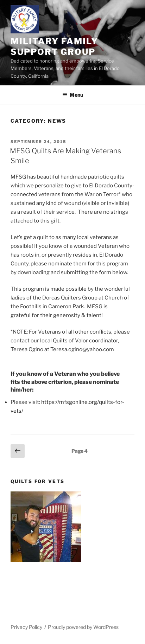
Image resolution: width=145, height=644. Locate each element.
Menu (73, 95)
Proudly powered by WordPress (83, 627)
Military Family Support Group (54, 47)
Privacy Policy (26, 627)
